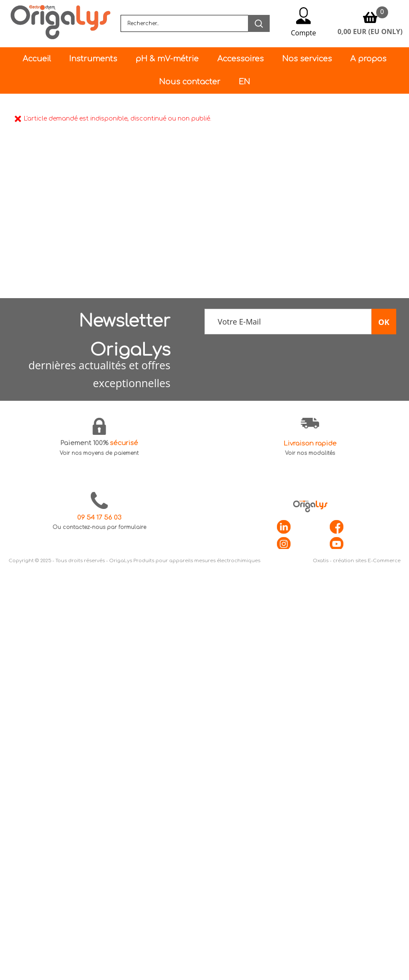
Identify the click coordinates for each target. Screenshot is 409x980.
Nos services (307, 59)
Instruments (93, 59)
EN (244, 82)
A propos (368, 59)
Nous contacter (190, 82)
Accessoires (241, 59)
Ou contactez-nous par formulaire (99, 527)
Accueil (37, 59)
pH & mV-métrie (167, 59)
